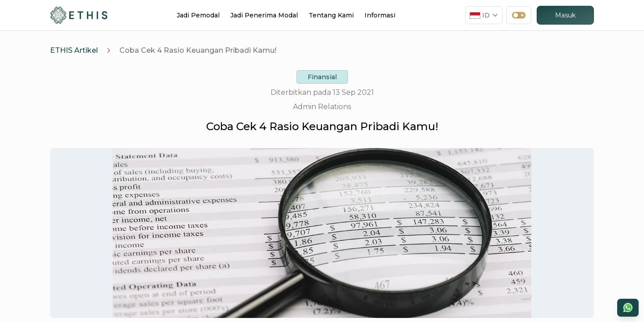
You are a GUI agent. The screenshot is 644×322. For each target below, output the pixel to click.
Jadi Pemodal (198, 15)
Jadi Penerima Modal (264, 15)
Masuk (565, 15)
